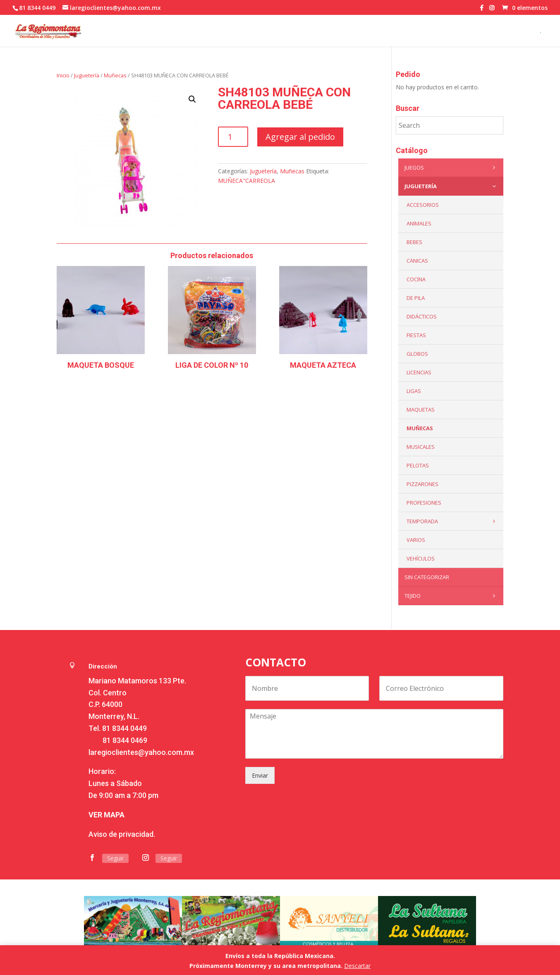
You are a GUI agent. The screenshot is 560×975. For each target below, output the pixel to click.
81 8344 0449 (124, 728)
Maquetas (421, 410)
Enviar (260, 775)
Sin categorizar (427, 577)
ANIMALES (419, 223)
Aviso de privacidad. (122, 834)
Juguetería (87, 75)
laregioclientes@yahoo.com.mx (141, 752)
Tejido (452, 596)
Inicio (63, 75)
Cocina (416, 279)
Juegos (452, 168)
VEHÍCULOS (421, 558)
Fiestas (416, 335)
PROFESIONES (424, 503)
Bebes (414, 242)
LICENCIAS (419, 372)
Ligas (414, 391)
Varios (416, 540)
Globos (417, 354)
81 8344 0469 (125, 740)
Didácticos (422, 316)
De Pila (416, 298)
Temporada (453, 521)
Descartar (357, 966)
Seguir (115, 858)
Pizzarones (422, 484)
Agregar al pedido (300, 137)
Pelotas (418, 465)
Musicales (421, 447)
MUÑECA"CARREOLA (246, 181)
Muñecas (115, 75)
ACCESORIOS (423, 205)
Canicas (417, 261)
